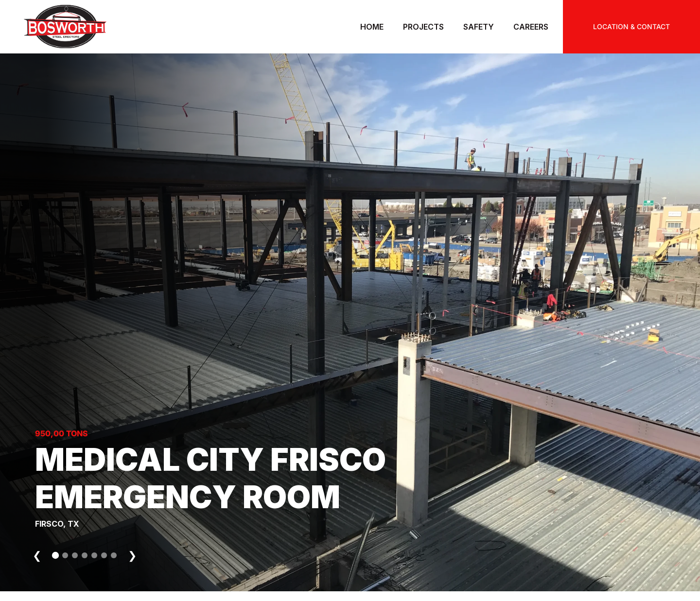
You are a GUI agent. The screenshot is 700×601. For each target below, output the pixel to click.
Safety (479, 27)
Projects (423, 27)
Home (372, 27)
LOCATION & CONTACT (631, 26)
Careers (531, 27)
